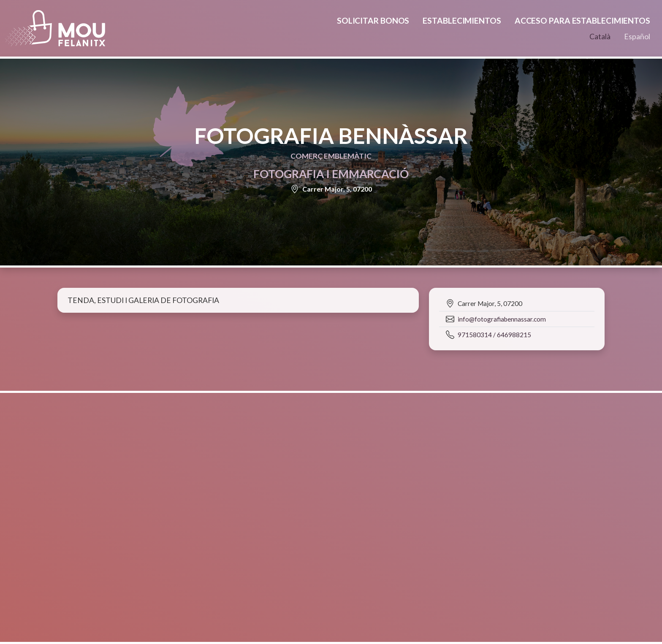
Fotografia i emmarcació (331, 174)
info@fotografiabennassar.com (502, 319)
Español (637, 37)
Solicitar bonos (373, 20)
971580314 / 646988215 (494, 335)
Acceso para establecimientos (582, 20)
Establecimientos (462, 20)
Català (600, 37)
